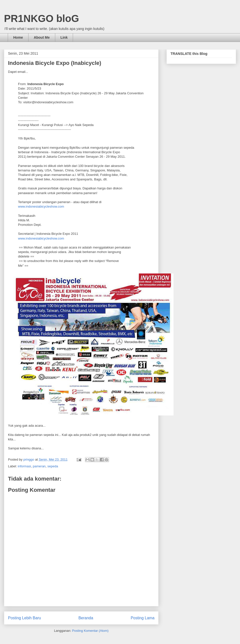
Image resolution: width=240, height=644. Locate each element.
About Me (42, 37)
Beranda (86, 618)
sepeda (53, 466)
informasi (24, 466)
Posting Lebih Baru (24, 618)
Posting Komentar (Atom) (90, 631)
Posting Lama (143, 618)
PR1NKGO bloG (41, 18)
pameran (39, 466)
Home (18, 37)
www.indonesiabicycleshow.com (41, 206)
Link (64, 37)
